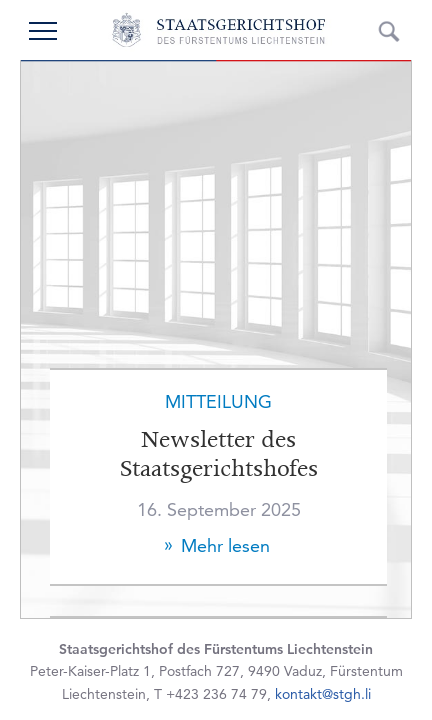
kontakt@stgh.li (323, 694)
